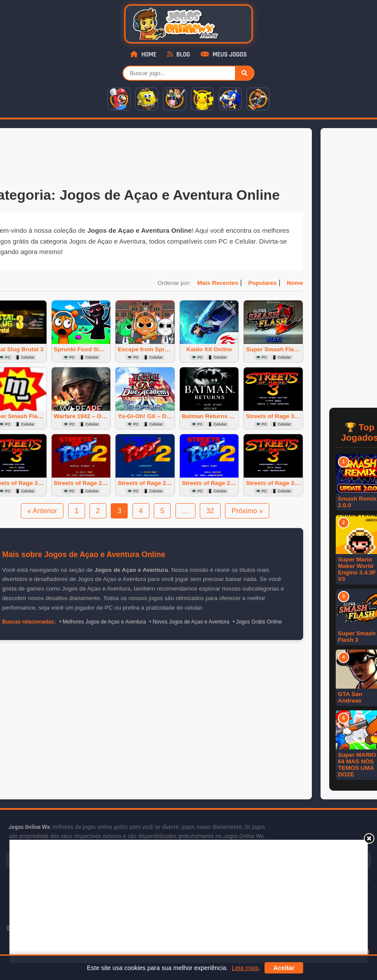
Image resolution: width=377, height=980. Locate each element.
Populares (262, 283)
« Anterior (42, 511)
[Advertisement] (172, 901)
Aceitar (284, 968)
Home (143, 54)
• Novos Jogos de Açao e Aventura (189, 622)
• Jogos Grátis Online (257, 622)
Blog (179, 54)
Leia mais (245, 968)
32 (210, 511)
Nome (295, 283)
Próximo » (247, 511)
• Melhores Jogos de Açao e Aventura (102, 622)
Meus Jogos (224, 54)
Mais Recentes (218, 283)
